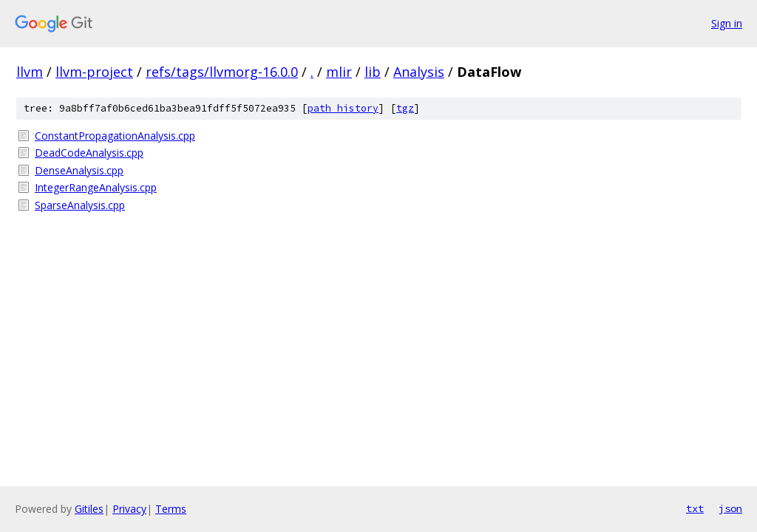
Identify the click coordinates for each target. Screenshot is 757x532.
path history (343, 108)
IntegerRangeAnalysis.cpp (96, 187)
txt (695, 508)
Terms (171, 509)
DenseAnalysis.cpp (79, 170)
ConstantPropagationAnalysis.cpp (115, 136)
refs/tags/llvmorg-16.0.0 (222, 72)
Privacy (129, 509)
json (730, 508)
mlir (339, 72)
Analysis (419, 72)
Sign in (727, 23)
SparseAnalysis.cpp (80, 205)
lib (373, 72)
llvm (30, 72)
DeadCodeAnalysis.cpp (89, 153)
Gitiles (89, 509)
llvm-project (94, 72)
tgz (405, 108)
